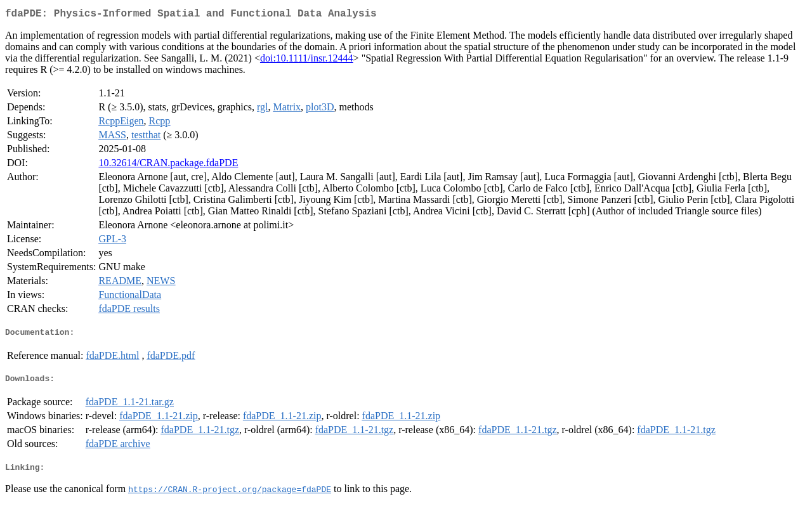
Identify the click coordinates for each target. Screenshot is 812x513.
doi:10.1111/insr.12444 (307, 61)
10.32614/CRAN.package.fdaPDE (168, 165)
